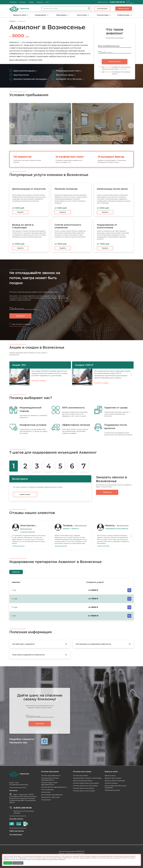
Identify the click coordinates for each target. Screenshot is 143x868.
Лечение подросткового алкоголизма (86, 783)
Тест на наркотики (47, 790)
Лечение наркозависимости (51, 776)
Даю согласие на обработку (20, 325)
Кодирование (40, 15)
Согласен (8, 863)
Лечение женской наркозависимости (54, 787)
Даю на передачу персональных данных (115, 73)
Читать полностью (18, 546)
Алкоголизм (82, 15)
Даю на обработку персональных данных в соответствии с (115, 68)
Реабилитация (123, 15)
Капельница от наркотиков (50, 797)
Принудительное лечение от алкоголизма (87, 778)
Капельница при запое (112, 790)
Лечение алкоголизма (80, 776)
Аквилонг (16, 572)
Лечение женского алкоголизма (84, 791)
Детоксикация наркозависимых (52, 795)
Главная (12, 21)
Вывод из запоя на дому (113, 778)
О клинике (13, 2)
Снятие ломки (46, 792)
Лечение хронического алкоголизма (85, 786)
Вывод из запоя (20, 15)
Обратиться (107, 492)
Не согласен (18, 863)
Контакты (23, 2)
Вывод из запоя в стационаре (115, 781)
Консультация (102, 9)
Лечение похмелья (111, 783)
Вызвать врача (124, 9)
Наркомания (61, 15)
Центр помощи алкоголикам (82, 781)
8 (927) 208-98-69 (117, 2)
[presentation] (12, 126)
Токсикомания (46, 800)
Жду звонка (20, 316)
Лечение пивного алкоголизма (83, 788)
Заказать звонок (115, 62)
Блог (47, 2)
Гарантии (40, 2)
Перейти (20, 212)
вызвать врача (25, 495)
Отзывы (31, 2)
